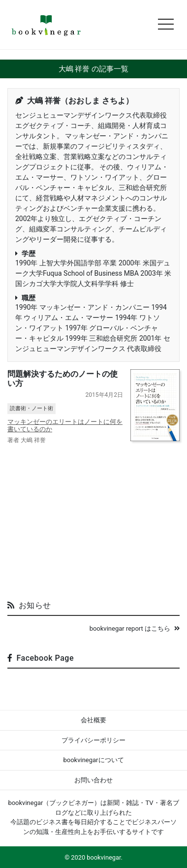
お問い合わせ (93, 780)
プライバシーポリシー (93, 740)
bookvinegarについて (93, 760)
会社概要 (93, 720)
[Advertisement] (93, 518)
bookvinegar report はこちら (135, 628)
